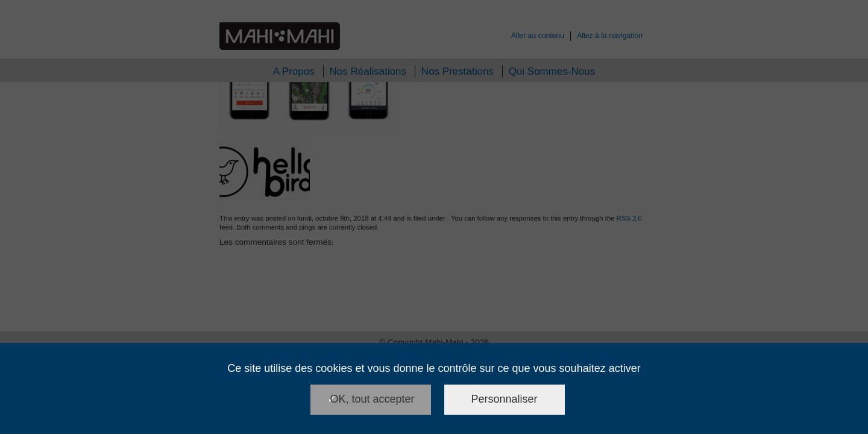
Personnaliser (505, 399)
